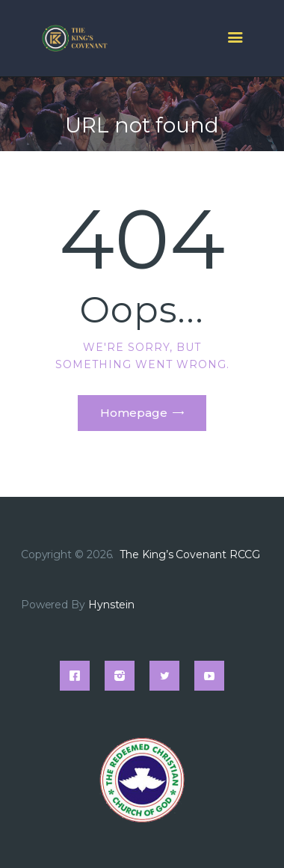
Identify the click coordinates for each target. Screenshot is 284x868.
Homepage (134, 413)
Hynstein (111, 605)
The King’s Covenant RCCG (191, 554)
